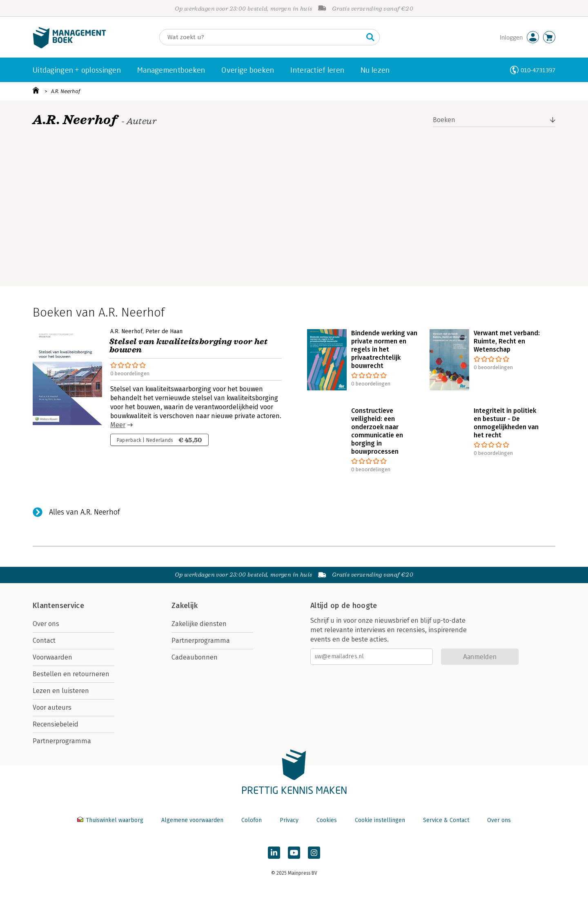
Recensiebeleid (56, 724)
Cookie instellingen (380, 820)
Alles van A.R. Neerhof (85, 512)
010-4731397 (538, 70)
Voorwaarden (52, 657)
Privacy (289, 820)
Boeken (444, 120)
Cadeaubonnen (195, 657)
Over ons (46, 624)
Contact (44, 641)
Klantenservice (58, 606)
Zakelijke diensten (199, 624)
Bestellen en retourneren (71, 674)
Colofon (252, 820)
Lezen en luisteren (61, 691)
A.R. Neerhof (66, 91)
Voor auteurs (52, 707)
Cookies (327, 820)
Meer (118, 425)
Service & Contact (446, 820)
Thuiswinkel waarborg (111, 820)
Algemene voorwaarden (192, 820)
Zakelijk (185, 606)
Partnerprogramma (62, 741)
